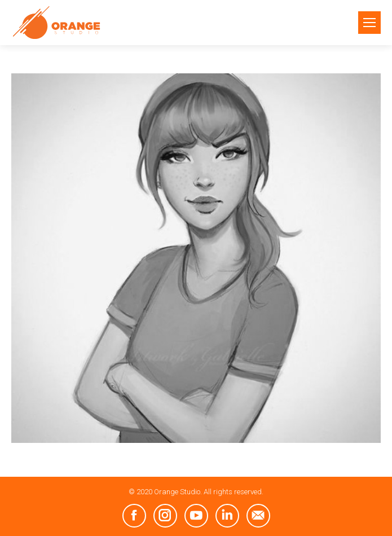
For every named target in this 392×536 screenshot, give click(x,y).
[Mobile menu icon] (369, 23)
